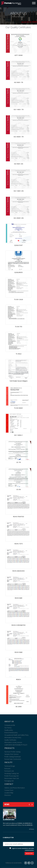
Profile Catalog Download (12, 757)
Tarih (32, 835)
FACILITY (8, 762)
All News (32, 829)
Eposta (32, 840)
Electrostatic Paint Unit (12, 778)
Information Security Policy (13, 737)
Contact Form (9, 790)
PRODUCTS (9, 748)
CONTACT (9, 784)
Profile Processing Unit (11, 776)
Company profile (10, 725)
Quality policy (9, 730)
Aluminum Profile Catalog (12, 752)
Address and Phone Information (15, 788)
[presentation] (10, 854)
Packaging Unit (9, 781)
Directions (8, 795)
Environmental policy (11, 733)
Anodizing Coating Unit (12, 773)
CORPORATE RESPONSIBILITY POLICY (16, 745)
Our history (8, 728)
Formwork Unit (9, 771)
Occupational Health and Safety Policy (16, 735)
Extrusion (7, 769)
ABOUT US (9, 721)
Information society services (13, 742)
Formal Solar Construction (13, 759)
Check (8, 848)
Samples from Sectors (12, 754)
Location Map (9, 793)
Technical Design (10, 766)
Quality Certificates (10, 740)
